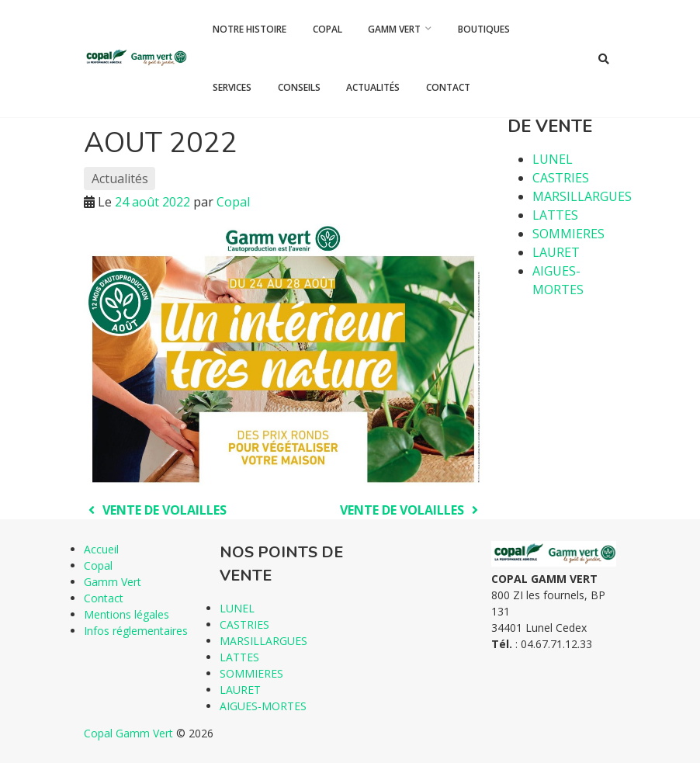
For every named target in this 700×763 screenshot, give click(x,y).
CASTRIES (561, 178)
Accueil (101, 549)
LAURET (556, 252)
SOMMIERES (568, 234)
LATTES (555, 215)
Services (232, 87)
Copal (327, 29)
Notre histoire (250, 29)
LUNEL (553, 159)
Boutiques (484, 29)
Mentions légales (126, 614)
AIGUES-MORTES (263, 706)
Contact (448, 87)
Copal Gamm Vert (128, 733)
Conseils (299, 87)
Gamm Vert (394, 29)
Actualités (373, 87)
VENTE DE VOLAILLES (155, 510)
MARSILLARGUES (582, 196)
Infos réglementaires (136, 631)
